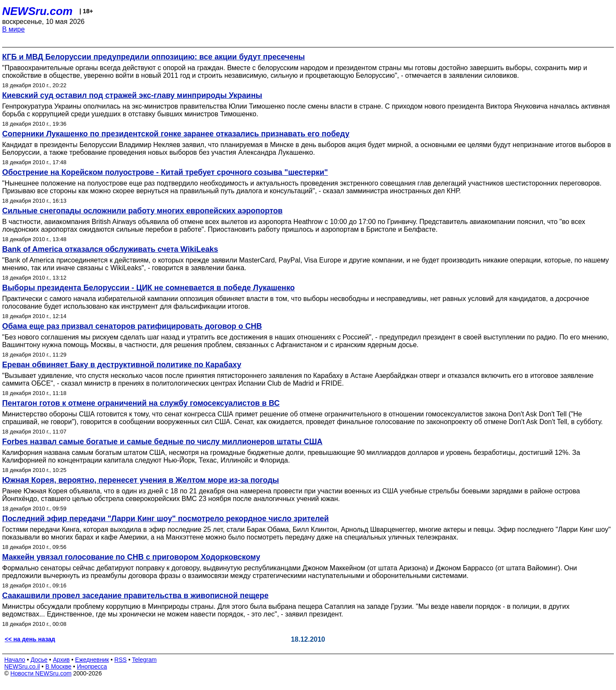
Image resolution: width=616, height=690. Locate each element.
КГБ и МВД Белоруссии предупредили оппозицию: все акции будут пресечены (154, 57)
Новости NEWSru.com (41, 673)
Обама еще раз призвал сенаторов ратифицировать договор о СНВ (132, 326)
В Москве (58, 666)
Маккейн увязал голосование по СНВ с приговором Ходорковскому (131, 557)
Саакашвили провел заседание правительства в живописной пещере (135, 596)
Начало (15, 660)
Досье (39, 660)
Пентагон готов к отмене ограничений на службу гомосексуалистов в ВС (141, 403)
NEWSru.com (37, 11)
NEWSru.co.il (22, 666)
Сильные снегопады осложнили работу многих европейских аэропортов (142, 211)
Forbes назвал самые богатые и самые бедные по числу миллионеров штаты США (162, 442)
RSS (120, 660)
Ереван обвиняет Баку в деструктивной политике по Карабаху (122, 365)
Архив (61, 660)
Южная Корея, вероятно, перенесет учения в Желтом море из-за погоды (141, 480)
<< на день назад (30, 639)
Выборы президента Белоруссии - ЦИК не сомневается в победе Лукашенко (148, 288)
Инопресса (92, 666)
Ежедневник (92, 660)
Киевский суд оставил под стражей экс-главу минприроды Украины (132, 95)
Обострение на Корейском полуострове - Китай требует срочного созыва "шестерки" (165, 172)
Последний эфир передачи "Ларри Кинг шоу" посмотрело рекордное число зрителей (166, 519)
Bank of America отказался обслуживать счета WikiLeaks (110, 249)
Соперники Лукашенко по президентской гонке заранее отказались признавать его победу (176, 134)
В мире (13, 29)
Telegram (145, 660)
